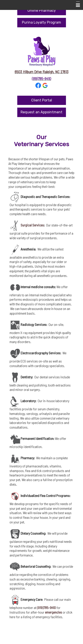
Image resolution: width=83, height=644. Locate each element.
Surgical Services (32, 225)
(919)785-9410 (41, 78)
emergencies (53, 612)
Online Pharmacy (42, 10)
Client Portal (42, 100)
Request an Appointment (41, 112)
